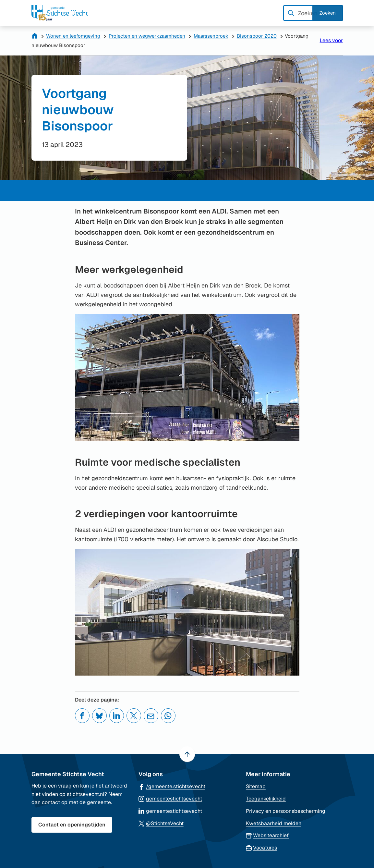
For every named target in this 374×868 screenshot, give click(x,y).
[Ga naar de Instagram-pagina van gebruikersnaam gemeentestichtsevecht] (170, 798)
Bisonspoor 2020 (257, 36)
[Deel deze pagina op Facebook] (82, 716)
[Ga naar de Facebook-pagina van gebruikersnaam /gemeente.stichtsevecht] (172, 786)
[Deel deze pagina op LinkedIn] (117, 716)
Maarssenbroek (211, 36)
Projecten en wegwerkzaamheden (147, 36)
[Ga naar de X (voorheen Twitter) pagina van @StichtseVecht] (161, 823)
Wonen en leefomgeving (73, 36)
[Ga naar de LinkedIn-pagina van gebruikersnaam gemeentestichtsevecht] (170, 811)
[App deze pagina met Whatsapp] (168, 716)
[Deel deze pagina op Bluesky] (99, 716)
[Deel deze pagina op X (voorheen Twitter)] (134, 716)
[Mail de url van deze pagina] (151, 716)
